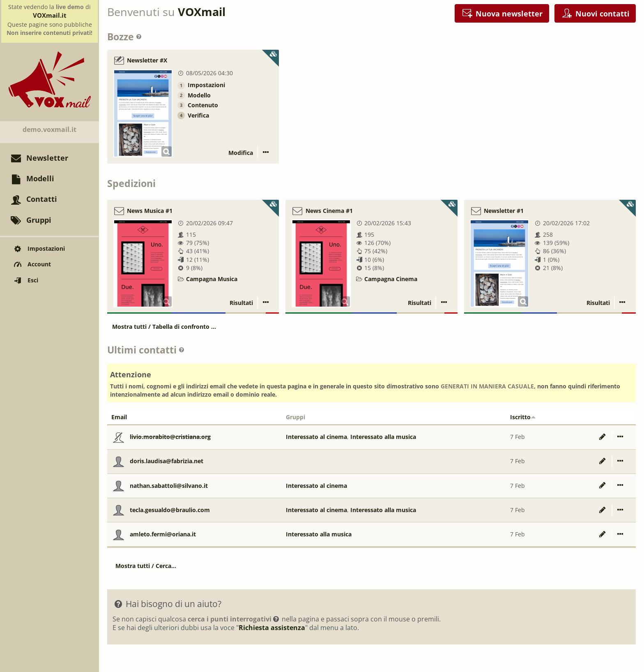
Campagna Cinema (391, 279)
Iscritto (523, 417)
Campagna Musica (212, 279)
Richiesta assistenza (272, 628)
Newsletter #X (147, 61)
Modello (199, 95)
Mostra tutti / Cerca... (146, 566)
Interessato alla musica (383, 437)
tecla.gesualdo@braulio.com (170, 510)
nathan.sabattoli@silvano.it (169, 486)
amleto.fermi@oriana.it (163, 534)
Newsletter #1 (504, 211)
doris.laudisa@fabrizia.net (167, 461)
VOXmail (202, 12)
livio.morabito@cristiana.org (170, 437)
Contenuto (203, 105)
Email (119, 417)
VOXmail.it (50, 15)
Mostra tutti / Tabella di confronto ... (164, 327)
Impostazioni (206, 85)
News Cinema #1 (329, 211)
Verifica (198, 115)
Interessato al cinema (316, 437)
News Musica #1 (150, 211)
